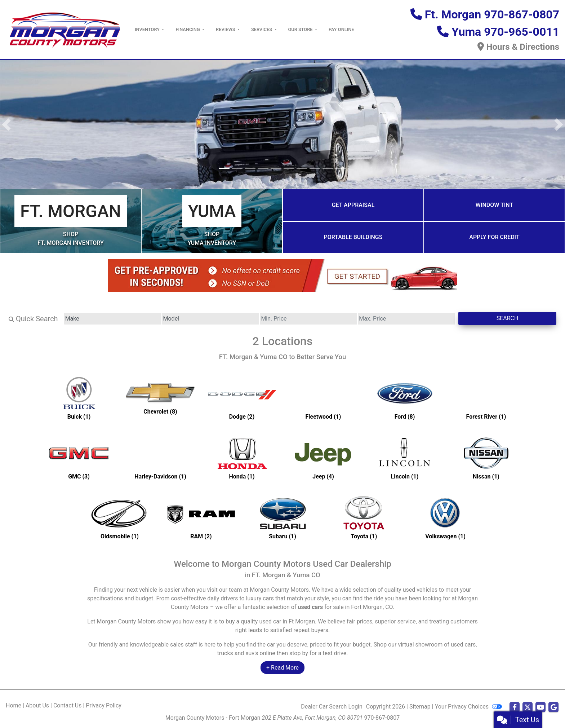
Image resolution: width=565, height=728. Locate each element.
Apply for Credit (494, 237)
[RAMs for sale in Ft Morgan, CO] (201, 517)
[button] (6, 125)
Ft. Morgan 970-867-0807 (492, 14)
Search (508, 318)
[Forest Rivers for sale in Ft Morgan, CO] (486, 398)
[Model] (211, 319)
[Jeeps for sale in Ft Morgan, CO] (323, 458)
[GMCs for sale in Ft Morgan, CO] (79, 458)
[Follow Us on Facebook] (515, 707)
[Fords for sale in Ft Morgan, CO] (405, 398)
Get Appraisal (353, 205)
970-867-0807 (382, 718)
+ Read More (282, 668)
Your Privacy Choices (468, 707)
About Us (37, 705)
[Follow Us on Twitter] (528, 707)
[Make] (113, 319)
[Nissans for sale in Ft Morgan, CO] (486, 458)
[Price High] (406, 319)
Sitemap (420, 707)
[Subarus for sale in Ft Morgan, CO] (282, 517)
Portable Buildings (353, 237)
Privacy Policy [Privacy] (104, 705)
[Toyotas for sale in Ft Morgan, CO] (364, 517)
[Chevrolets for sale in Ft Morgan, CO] (160, 398)
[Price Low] (308, 319)
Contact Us (68, 705)
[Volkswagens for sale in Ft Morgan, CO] (445, 517)
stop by (299, 653)
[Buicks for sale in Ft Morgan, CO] (79, 398)
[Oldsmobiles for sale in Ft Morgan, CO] (120, 517)
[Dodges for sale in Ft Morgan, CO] (242, 398)
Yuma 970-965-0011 (505, 32)
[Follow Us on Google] (553, 707)
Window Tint (494, 205)
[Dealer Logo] (64, 29)
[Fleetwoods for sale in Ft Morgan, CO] (323, 398)
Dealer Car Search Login (332, 707)
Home (14, 705)
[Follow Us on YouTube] (540, 707)
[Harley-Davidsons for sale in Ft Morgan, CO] (160, 458)
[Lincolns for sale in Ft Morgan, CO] (405, 458)
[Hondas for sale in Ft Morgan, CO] (242, 458)
